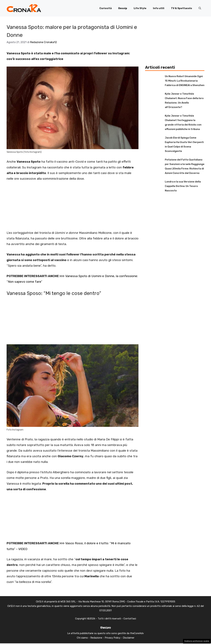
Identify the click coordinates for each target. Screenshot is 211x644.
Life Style (140, 8)
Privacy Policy (113, 638)
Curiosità (105, 8)
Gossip (123, 8)
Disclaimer (129, 638)
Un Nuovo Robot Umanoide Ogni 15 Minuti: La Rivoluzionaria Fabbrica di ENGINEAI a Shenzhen (185, 81)
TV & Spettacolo (181, 8)
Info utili (159, 8)
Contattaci (130, 619)
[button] (200, 8)
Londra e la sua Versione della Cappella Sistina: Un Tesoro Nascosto (183, 186)
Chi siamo (82, 638)
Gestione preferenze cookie (197, 641)
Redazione (96, 638)
